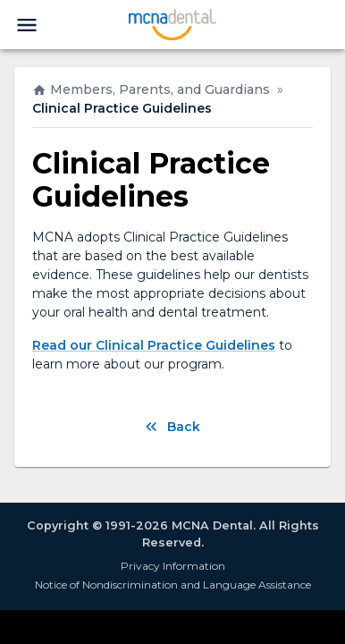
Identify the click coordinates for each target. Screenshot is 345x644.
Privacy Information (173, 566)
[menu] (27, 25)
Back (173, 427)
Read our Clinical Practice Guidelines (154, 345)
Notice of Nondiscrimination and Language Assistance (173, 585)
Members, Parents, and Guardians (151, 89)
